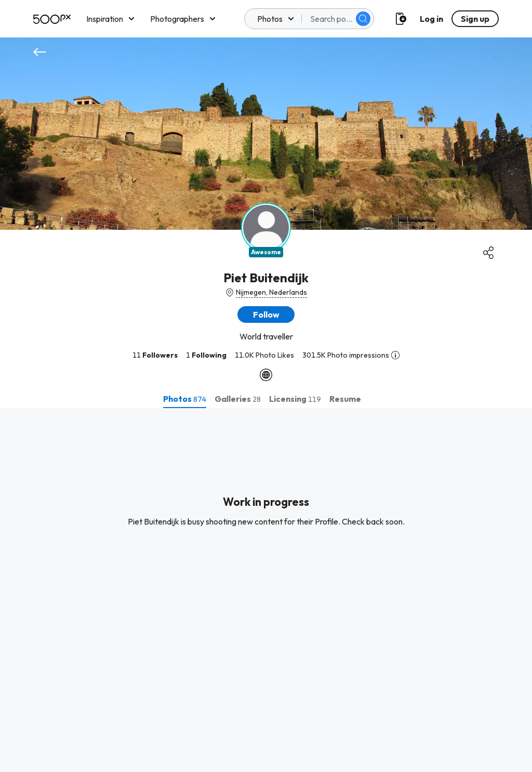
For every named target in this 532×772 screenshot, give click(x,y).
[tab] (185, 399)
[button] (266, 315)
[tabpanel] (266, 590)
